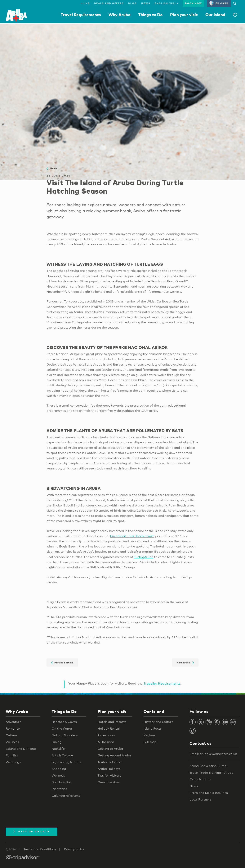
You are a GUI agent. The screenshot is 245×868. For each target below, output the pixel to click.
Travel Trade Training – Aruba (212, 773)
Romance (13, 729)
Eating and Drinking (21, 749)
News (146, 3)
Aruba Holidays (109, 769)
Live (85, 3)
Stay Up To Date (32, 831)
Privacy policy (74, 849)
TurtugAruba (144, 557)
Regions (149, 735)
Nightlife (58, 749)
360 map (150, 742)
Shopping (59, 769)
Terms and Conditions (40, 849)
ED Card (219, 3)
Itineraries (59, 789)
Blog (132, 3)
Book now (194, 3)
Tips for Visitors (109, 776)
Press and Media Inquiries (209, 793)
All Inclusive (106, 742)
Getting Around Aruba (114, 755)
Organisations (200, 779)
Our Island (215, 15)
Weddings (13, 762)
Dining (57, 742)
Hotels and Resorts (112, 722)
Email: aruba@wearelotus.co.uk (213, 754)
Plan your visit (184, 15)
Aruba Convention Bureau (209, 766)
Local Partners (200, 799)
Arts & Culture (62, 755)
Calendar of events (66, 796)
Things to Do (150, 15)
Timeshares (106, 735)
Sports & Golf (62, 782)
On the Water (62, 729)
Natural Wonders (65, 735)
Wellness (12, 742)
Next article (185, 663)
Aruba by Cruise (110, 762)
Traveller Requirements (162, 683)
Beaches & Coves (64, 722)
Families (12, 755)
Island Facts (153, 729)
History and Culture (158, 722)
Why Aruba (120, 15)
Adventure (13, 722)
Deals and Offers (109, 3)
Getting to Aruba (110, 749)
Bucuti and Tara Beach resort (132, 536)
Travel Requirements (81, 15)
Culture (11, 735)
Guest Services (109, 782)
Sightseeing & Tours (67, 762)
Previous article (62, 663)
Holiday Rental (109, 729)
